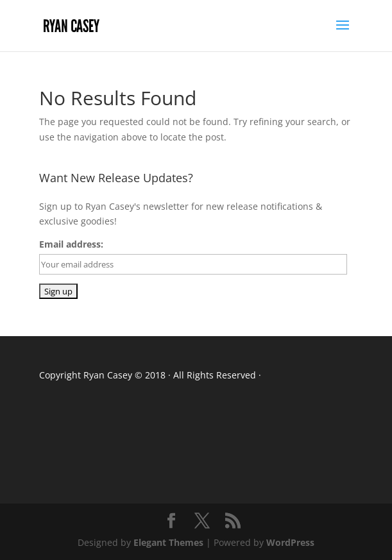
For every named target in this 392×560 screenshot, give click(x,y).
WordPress (290, 542)
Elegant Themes (168, 542)
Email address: (71, 244)
